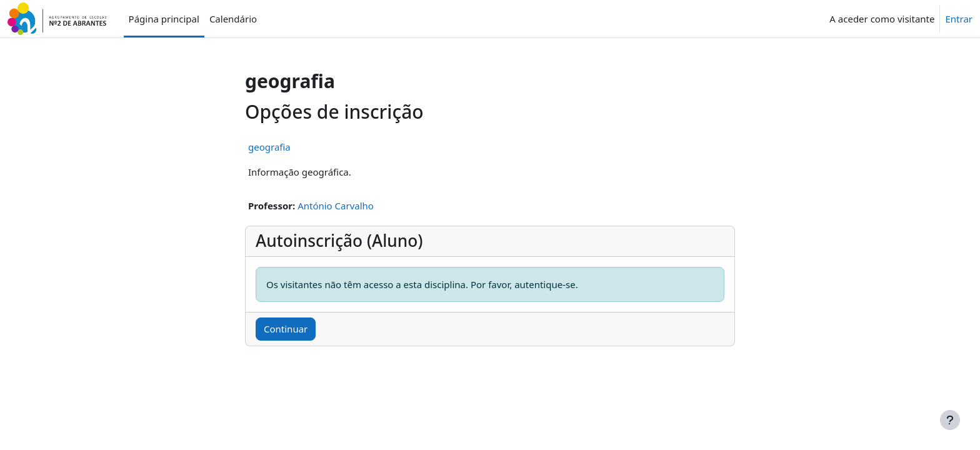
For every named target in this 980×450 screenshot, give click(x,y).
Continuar (286, 329)
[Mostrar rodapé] (950, 420)
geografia (269, 147)
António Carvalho (336, 206)
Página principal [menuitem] (164, 19)
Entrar (959, 19)
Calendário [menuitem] (233, 19)
